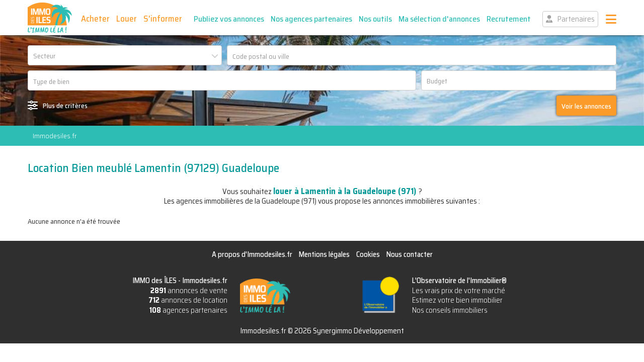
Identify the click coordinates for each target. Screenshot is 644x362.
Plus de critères (65, 106)
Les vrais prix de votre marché (459, 291)
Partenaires (576, 19)
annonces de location (188, 300)
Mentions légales (324, 254)
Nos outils (375, 19)
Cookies (368, 254)
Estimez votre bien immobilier (457, 300)
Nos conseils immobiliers (450, 310)
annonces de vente (189, 291)
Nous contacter (410, 254)
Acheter (95, 19)
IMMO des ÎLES (50, 18)
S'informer (163, 19)
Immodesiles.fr (55, 136)
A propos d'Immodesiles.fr (252, 254)
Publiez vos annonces (229, 19)
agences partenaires (188, 310)
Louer (127, 19)
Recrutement (509, 19)
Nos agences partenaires (311, 19)
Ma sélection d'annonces (439, 19)
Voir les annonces (586, 106)
